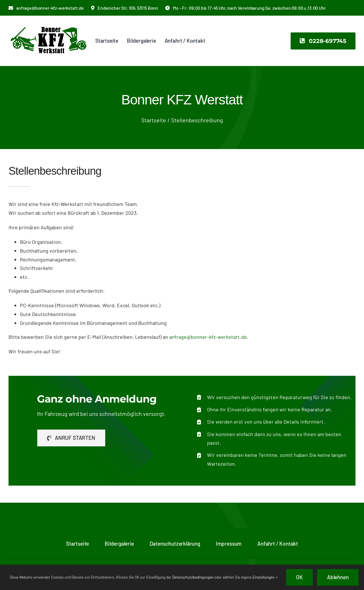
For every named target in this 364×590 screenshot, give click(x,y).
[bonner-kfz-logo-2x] (48, 24)
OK (299, 577)
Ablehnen (338, 577)
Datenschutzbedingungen (193, 577)
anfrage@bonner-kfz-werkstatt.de (208, 337)
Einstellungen (265, 577)
